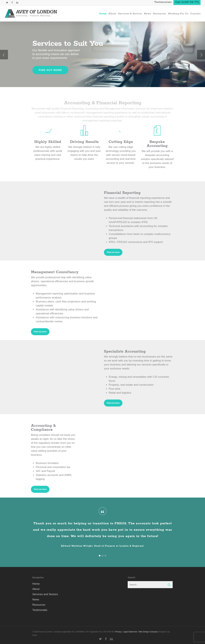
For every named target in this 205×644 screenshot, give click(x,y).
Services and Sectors (45, 594)
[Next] (201, 55)
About (36, 589)
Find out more (50, 70)
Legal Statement (130, 632)
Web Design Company (148, 632)
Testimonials (40, 610)
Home (36, 584)
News (36, 600)
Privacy (118, 632)
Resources (39, 605)
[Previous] (4, 55)
